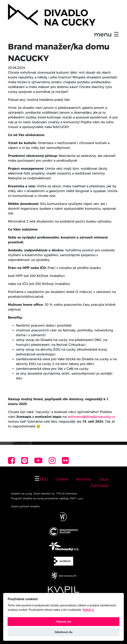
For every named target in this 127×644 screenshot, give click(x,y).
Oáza (104, 479)
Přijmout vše (64, 622)
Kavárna (84, 479)
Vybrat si (88, 610)
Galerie (62, 479)
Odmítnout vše (64, 632)
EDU (44, 479)
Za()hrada (99, 486)
